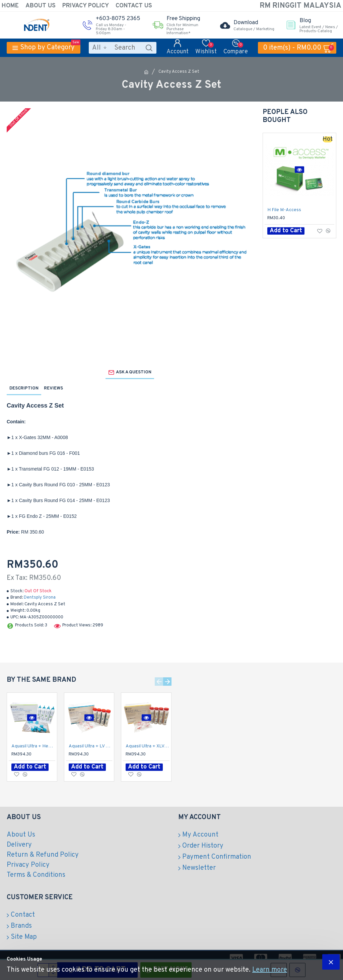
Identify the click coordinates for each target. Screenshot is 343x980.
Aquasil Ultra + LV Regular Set (91, 746)
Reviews (53, 388)
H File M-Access (284, 210)
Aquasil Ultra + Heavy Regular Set (33, 746)
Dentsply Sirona (40, 598)
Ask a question (134, 372)
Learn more (270, 970)
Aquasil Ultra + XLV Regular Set (148, 746)
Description (24, 388)
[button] (159, 682)
